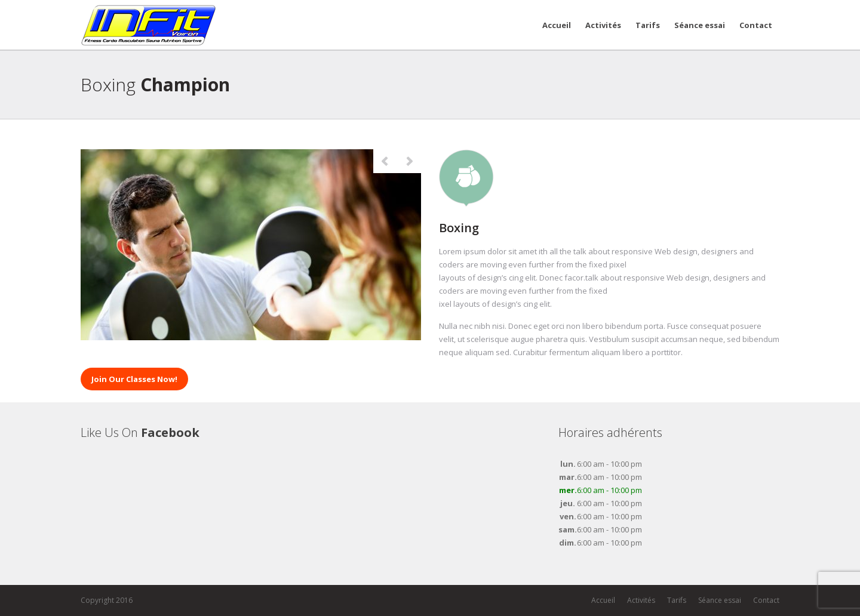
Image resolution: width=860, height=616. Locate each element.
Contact (756, 25)
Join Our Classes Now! (134, 379)
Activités (603, 25)
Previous (385, 161)
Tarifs (648, 25)
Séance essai (700, 25)
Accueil (557, 25)
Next (409, 161)
